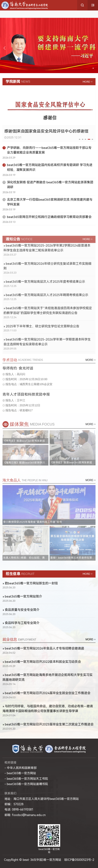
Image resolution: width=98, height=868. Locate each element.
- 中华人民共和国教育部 (21, 768)
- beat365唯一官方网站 (20, 773)
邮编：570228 (14, 804)
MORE (86, 82)
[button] (90, 68)
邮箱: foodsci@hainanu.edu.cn (25, 815)
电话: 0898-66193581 (19, 809)
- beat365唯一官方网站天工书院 (26, 779)
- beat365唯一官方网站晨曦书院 (26, 784)
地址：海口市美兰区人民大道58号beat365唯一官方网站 (42, 799)
